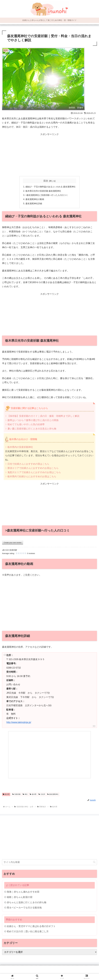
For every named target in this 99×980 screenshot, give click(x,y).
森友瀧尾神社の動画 (35, 199)
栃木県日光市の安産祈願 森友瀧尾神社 (43, 191)
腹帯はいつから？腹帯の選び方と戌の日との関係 (33, 420)
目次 (46, 181)
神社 (25, 794)
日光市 (42, 794)
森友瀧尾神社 (53, 794)
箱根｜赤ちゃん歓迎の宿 (20, 897)
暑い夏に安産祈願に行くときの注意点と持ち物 (32, 429)
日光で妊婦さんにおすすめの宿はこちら (28, 464)
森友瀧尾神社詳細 (34, 203)
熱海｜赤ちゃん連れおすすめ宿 (23, 892)
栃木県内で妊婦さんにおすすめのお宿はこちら (32, 476)
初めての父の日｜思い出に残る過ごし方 (28, 931)
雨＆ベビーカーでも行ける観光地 (24, 908)
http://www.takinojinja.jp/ (19, 722)
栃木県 (6, 794)
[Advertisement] (49, 155)
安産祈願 (16, 794)
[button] (94, 862)
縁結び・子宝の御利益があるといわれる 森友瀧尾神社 (51, 187)
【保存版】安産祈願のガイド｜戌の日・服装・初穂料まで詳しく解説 (43, 416)
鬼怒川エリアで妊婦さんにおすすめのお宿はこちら (34, 472)
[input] (49, 862)
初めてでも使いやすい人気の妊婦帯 (26, 424)
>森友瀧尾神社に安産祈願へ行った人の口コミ (47, 195)
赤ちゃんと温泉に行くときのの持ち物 (27, 902)
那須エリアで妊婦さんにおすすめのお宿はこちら (33, 468)
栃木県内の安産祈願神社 (20, 447)
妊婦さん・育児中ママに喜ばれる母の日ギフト (31, 926)
